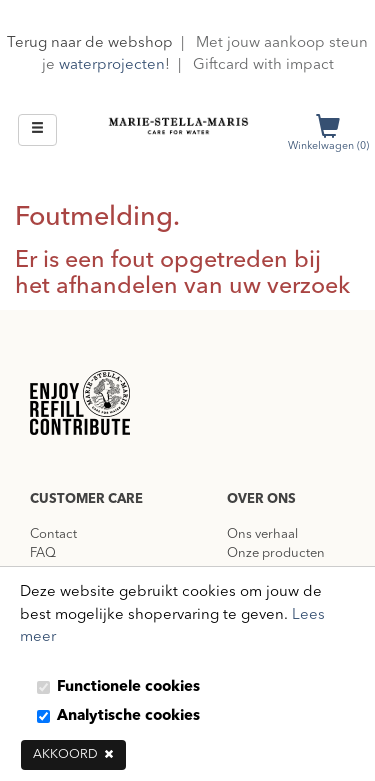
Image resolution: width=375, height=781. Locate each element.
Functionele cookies (128, 687)
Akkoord (73, 754)
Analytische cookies (128, 716)
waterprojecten (112, 65)
